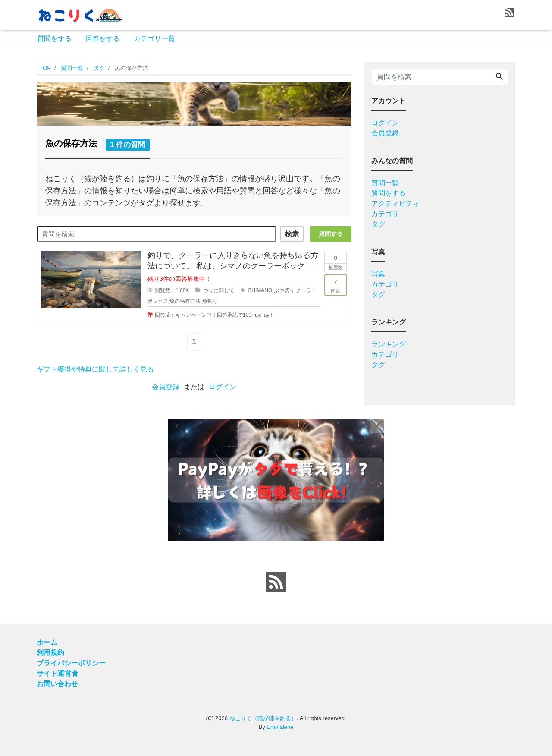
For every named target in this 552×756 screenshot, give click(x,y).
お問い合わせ (57, 684)
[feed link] (276, 582)
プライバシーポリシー (71, 663)
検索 (292, 234)
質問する (331, 234)
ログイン (223, 387)
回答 (336, 284)
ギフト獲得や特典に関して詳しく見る (95, 369)
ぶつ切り (284, 290)
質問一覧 (385, 183)
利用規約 (50, 653)
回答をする (103, 39)
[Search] (499, 77)
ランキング (389, 344)
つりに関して (219, 290)
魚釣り (210, 301)
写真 (378, 274)
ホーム (47, 642)
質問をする (54, 39)
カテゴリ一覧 (154, 39)
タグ (378, 224)
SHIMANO (260, 290)
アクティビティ (395, 203)
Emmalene (280, 727)
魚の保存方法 (185, 301)
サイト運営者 (57, 673)
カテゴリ (385, 214)
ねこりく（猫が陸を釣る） (263, 718)
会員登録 (166, 387)
